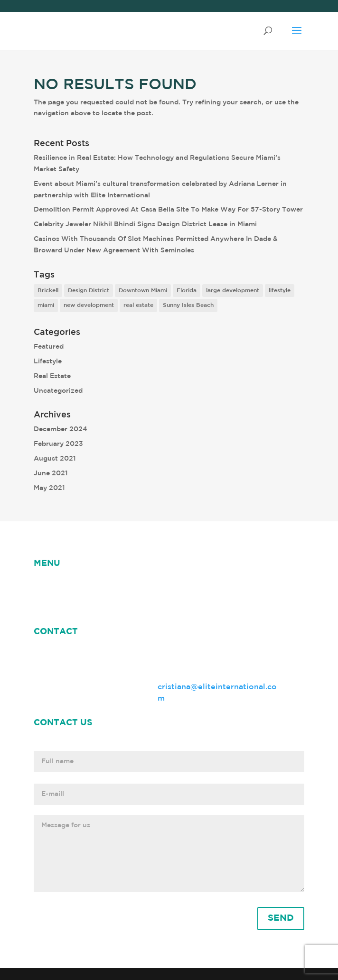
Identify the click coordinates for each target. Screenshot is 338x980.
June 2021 (51, 473)
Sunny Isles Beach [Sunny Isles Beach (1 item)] (188, 305)
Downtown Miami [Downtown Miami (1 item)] (143, 291)
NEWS (80, 586)
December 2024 (61, 429)
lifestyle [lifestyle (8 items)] (280, 291)
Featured (49, 347)
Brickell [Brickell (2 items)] (48, 291)
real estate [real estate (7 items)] (138, 305)
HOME (46, 586)
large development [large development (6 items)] (233, 291)
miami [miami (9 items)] (46, 305)
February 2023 (58, 444)
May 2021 (49, 488)
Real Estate (52, 376)
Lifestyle (48, 361)
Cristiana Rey (167, 586)
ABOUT (117, 586)
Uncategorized (58, 391)
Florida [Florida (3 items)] (187, 291)
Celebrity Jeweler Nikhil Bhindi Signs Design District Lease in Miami (145, 224)
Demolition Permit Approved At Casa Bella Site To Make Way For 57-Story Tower (168, 210)
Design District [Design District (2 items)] (89, 291)
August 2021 (55, 459)
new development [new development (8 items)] (89, 305)
